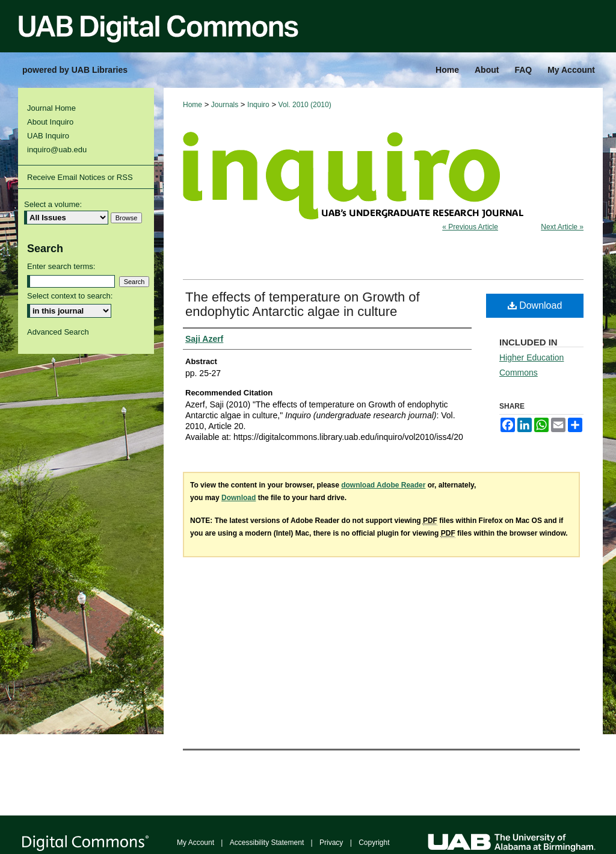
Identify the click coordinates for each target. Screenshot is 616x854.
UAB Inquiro (48, 136)
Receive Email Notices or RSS (80, 177)
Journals (225, 105)
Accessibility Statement (267, 843)
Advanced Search (58, 332)
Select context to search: (70, 296)
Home (192, 105)
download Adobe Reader (383, 485)
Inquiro (258, 105)
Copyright (374, 843)
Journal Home (51, 108)
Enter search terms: (61, 266)
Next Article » (562, 227)
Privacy (331, 843)
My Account (196, 843)
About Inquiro (50, 122)
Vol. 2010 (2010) (305, 105)
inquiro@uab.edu (57, 150)
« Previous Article (470, 227)
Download (535, 305)
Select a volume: (53, 204)
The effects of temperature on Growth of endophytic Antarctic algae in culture (303, 304)
